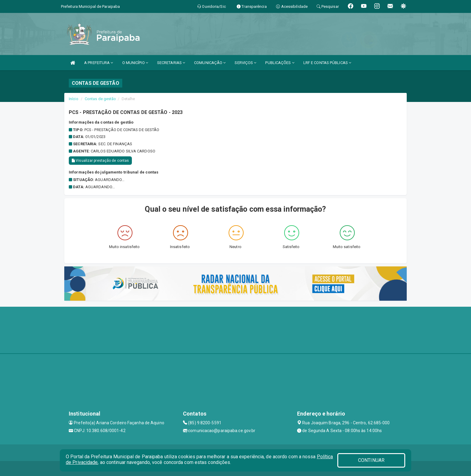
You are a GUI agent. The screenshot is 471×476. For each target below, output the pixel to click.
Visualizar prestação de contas (100, 161)
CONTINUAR (371, 460)
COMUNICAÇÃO (210, 63)
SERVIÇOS (245, 63)
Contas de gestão (100, 99)
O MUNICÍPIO (135, 63)
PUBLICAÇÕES (280, 63)
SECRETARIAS (171, 63)
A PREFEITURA (99, 63)
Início (74, 99)
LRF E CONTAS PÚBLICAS (327, 63)
